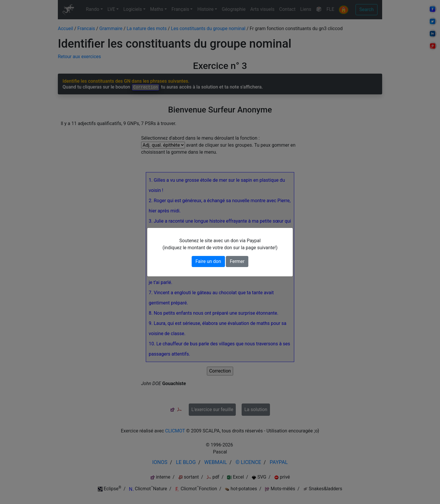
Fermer (237, 261)
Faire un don (208, 261)
